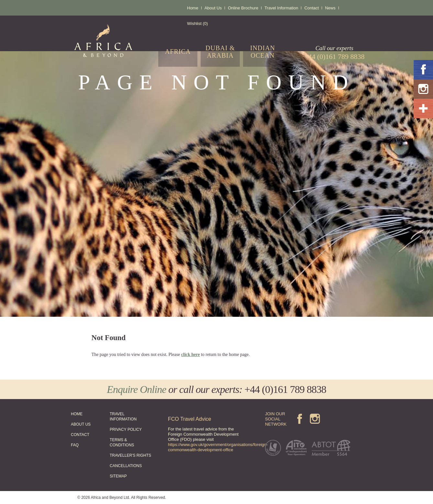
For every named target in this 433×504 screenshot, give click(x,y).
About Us (213, 8)
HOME (77, 414)
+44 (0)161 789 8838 (285, 389)
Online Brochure (243, 8)
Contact (311, 8)
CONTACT (80, 435)
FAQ (75, 445)
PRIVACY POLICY (126, 430)
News (330, 8)
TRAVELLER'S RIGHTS (130, 455)
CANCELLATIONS (126, 466)
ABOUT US (81, 424)
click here (191, 355)
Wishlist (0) (197, 23)
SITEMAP (118, 476)
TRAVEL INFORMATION (123, 417)
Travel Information (281, 8)
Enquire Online (136, 389)
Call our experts (334, 53)
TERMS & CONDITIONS (122, 442)
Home (193, 8)
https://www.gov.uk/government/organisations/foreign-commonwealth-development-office (218, 447)
